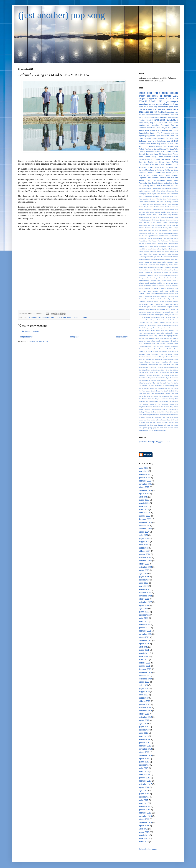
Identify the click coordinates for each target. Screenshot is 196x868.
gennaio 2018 (144, 778)
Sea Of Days (160, 357)
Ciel (145, 162)
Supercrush (174, 378)
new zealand (155, 115)
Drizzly (141, 288)
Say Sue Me (156, 123)
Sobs (173, 365)
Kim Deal (149, 323)
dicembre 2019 (145, 707)
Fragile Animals (158, 138)
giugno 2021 (144, 650)
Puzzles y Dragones (160, 351)
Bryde (141, 191)
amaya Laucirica (144, 420)
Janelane (142, 320)
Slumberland (143, 365)
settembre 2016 (145, 822)
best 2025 (174, 422)
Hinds (149, 141)
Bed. (146, 265)
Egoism (175, 117)
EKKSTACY (148, 288)
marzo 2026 (144, 471)
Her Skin (155, 312)
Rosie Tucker (173, 354)
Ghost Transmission (159, 307)
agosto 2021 (144, 644)
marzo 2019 (144, 736)
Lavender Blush (169, 209)
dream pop (46, 317)
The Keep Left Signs (151, 396)
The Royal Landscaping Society (163, 399)
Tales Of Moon (173, 380)
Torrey (141, 409)
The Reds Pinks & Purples (150, 109)
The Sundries (173, 241)
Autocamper (148, 262)
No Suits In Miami (171, 120)
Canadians (142, 275)
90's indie (174, 186)
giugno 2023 (144, 577)
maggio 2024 (144, 542)
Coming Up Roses (145, 194)
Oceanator (148, 344)
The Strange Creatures (148, 404)
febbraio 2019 (144, 739)
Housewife (161, 207)
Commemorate (155, 280)
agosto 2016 (144, 826)
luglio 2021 (143, 647)
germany (146, 186)
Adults (145, 254)
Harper (149, 312)
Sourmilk (175, 225)
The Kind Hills (156, 236)
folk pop (166, 104)
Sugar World (143, 378)
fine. (147, 154)
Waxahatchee (173, 244)
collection (153, 249)
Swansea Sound (151, 228)
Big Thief (165, 188)
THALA (171, 228)
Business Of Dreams (170, 273)
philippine (142, 430)
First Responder (172, 199)
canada (169, 109)
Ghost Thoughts (145, 307)
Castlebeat (174, 115)
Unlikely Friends (144, 412)
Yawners (158, 417)
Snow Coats (167, 123)
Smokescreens (153, 365)
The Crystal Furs (149, 233)
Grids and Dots (148, 204)
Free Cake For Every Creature (167, 202)
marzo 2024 (144, 548)
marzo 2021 (144, 660)
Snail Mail (166, 365)
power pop (76, 317)
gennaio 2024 (144, 554)
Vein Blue (170, 412)
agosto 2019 (144, 720)
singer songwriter (148, 98)
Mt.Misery (160, 170)
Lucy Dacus (169, 328)
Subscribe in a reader (148, 849)
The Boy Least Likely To (156, 386)
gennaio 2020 (144, 704)
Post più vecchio (122, 337)
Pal (154, 344)
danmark (142, 154)
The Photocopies (164, 133)
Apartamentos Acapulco (149, 125)
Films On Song (161, 199)
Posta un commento (31, 331)
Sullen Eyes (165, 378)
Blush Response (165, 267)
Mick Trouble (160, 333)
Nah (148, 217)
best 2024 (167, 422)
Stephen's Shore (145, 178)
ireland (153, 186)
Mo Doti (141, 336)
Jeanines (142, 120)
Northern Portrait (166, 341)
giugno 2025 (144, 500)
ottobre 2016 (144, 819)
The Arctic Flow (165, 383)
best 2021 (142, 249)
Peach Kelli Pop (157, 346)
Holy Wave (142, 315)
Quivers (162, 220)
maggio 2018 (144, 765)
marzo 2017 (144, 803)
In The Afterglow (145, 317)
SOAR (153, 223)
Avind (153, 128)
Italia (159, 141)
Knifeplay (175, 323)
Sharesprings (173, 223)
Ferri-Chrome (151, 199)
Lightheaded (169, 325)
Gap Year (154, 165)
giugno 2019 (144, 727)
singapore (155, 430)
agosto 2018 (144, 759)
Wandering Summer (149, 415)
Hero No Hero (163, 312)
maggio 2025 (144, 503)
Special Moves (169, 367)
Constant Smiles (165, 280)
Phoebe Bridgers (144, 220)
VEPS (163, 412)
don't (156, 425)
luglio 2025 (143, 497)
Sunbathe (156, 178)
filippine (161, 425)
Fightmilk (174, 128)
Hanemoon (142, 312)
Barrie (164, 262)
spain (141, 107)
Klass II (169, 323)
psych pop (160, 136)
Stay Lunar (149, 372)
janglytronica (150, 136)
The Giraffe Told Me (168, 391)
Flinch (141, 202)
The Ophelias (158, 238)
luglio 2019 (143, 723)
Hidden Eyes (159, 167)
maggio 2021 (144, 653)
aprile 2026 (143, 468)
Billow (176, 265)
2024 (154, 101)
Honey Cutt (153, 207)
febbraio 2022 (144, 624)
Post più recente (26, 337)
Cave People (154, 278)
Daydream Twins (144, 286)
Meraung (152, 333)
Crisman (142, 283)
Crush (147, 283)
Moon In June (151, 170)
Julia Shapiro (151, 320)
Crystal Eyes (156, 194)
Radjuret (175, 351)
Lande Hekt (161, 325)
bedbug (164, 420)
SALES (141, 357)
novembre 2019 (145, 711)
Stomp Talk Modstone (161, 372)
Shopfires (164, 359)
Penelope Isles (169, 346)
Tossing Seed (172, 180)
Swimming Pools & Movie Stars (150, 380)
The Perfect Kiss (145, 399)
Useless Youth (156, 412)
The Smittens (163, 401)
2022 (168, 98)
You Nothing (149, 246)
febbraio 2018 (144, 775)
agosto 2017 (144, 787)
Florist (145, 296)
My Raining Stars (171, 170)
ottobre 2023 (144, 564)
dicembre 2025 (145, 481)
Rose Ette (164, 354)
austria (153, 420)
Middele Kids (169, 333)
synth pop (162, 430)
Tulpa (170, 409)
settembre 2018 (145, 755)
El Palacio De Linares (166, 288)
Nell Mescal (174, 338)
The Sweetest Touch (166, 404)
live (158, 428)
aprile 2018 (143, 768)
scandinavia (163, 107)
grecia (145, 428)
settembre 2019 (145, 717)
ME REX (174, 141)
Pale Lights (165, 217)
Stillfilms (141, 228)
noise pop (153, 107)
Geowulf (167, 304)
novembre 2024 (145, 522)
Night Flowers (163, 130)
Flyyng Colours (162, 296)
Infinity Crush (156, 317)
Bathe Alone (169, 136)
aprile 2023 (143, 583)
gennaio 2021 (144, 666)
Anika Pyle (153, 257)
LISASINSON (159, 120)
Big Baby (169, 265)
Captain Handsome (171, 275)
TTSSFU (164, 380)
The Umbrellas (159, 180)
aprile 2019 (143, 733)
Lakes (154, 325)
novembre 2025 (145, 484)
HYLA (168, 309)
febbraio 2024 (144, 551)
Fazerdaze (142, 199)
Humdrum (168, 207)
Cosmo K (175, 280)
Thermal (167, 407)
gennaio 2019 (144, 743)
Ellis (176, 136)
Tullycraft (164, 409)
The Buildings (170, 386)
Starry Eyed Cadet (168, 370)
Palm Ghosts (160, 344)
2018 (155, 112)
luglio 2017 (143, 790)
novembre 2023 (145, 561)
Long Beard (153, 328)
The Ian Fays (146, 236)
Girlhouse (142, 141)
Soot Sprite (167, 225)
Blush (176, 188)
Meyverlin (149, 215)
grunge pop (152, 428)
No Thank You (155, 217)
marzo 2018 (144, 771)
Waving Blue (163, 244)
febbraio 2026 (144, 474)
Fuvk (140, 204)
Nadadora (152, 338)
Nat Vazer (160, 338)
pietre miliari (167, 249)
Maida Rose (166, 212)
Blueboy (171, 188)
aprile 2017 (143, 800)
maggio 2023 (144, 580)
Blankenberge (154, 267)
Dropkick (156, 196)
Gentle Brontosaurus (156, 304)
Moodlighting (168, 336)
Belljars (163, 265)
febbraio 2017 (144, 806)
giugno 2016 (144, 832)
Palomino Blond (172, 344)
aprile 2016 (143, 838)
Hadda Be (174, 309)
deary (152, 425)
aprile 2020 (143, 695)
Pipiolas (150, 349)
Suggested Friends (154, 378)
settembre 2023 (145, 567)
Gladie (176, 307)
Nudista (175, 341)
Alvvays (141, 188)
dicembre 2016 (145, 813)
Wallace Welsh (151, 244)
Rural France (144, 223)
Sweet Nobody (163, 228)
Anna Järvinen (162, 257)
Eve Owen (143, 291)
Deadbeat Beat (156, 286)
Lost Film (146, 212)
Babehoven (157, 262)
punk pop (174, 104)
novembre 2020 (145, 672)
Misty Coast (158, 215)
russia (174, 249)
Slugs (176, 362)
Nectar (166, 338)
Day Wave (166, 283)
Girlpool (169, 307)
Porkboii (170, 349)
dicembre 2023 (145, 557)
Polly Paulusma (160, 349)
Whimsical (174, 415)
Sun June (153, 133)
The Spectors (173, 401)
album (35, 317)
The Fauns (174, 388)
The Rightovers (163, 241)
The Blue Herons (164, 112)
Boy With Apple (159, 270)
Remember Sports (172, 220)
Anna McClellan (173, 257)
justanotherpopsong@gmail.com (155, 442)
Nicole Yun (142, 341)
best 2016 (167, 246)
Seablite (175, 175)
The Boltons (143, 386)
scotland (160, 117)
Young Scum (158, 246)
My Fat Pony (143, 338)
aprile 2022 (143, 618)
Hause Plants (166, 204)
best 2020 (174, 246)
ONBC (141, 344)
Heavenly (175, 204)
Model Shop (167, 215)
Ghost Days (173, 138)
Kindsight (149, 120)
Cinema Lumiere (172, 191)
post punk (173, 107)
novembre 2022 (145, 596)
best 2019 (146, 422)
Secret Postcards (172, 357)
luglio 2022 (143, 609)
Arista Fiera (170, 259)
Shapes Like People (153, 359)
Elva (176, 288)
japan (69, 317)
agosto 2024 (144, 532)
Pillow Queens (172, 173)
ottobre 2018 (144, 752)
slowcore (166, 186)
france (175, 109)
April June (168, 117)
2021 (175, 96)
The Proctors (153, 241)
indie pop (54, 317)
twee (161, 98)
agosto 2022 (144, 605)
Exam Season (153, 291)
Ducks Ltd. (153, 162)
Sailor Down (162, 223)
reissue (159, 186)
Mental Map (156, 144)
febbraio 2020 (144, 701)
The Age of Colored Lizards (155, 149)
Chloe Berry (160, 128)
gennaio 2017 (144, 810)
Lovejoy (161, 328)
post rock (149, 430)
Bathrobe (169, 262)
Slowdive (165, 362)
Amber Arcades (172, 254)
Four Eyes (168, 299)
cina (147, 249)
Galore (146, 304)
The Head (147, 394)
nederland (159, 249)
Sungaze (159, 146)
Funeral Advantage (166, 302)
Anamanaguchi (144, 257)
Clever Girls (163, 278)
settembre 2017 (145, 784)
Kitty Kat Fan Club (159, 323)
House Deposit (158, 315)
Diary (140, 196)
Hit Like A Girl (173, 312)
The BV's (171, 178)
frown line (170, 425)
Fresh (166, 138)
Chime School (160, 191)
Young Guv (165, 417)
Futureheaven (144, 165)
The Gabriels (156, 391)
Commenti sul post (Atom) (37, 341)
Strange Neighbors (154, 375)
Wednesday (143, 183)
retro (151, 154)
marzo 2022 (144, 621)
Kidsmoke (142, 323)
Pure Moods (148, 351)
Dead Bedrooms (172, 194)
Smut (160, 365)
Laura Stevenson (158, 209)
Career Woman (165, 159)
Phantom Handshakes (156, 173)
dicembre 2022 (145, 593)
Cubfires (153, 283)
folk (165, 425)
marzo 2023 (144, 586)
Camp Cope (154, 159)
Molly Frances (158, 336)
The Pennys (174, 396)
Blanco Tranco (144, 267)
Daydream (174, 283)
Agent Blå (158, 154)
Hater (147, 130)
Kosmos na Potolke (145, 325)
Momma (142, 170)
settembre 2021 (145, 640)
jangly (155, 96)
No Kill (158, 341)
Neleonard (143, 173)
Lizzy (146, 328)
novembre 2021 (145, 634)
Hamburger (157, 204)
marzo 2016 (144, 842)
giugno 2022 (144, 612)
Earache (155, 288)
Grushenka (161, 309)
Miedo (176, 333)
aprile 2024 (143, 545)
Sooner (160, 367)
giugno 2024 (144, 538)
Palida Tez (165, 144)
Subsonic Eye (144, 133)
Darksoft (163, 194)
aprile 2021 (143, 656)
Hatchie (142, 130)
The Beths (146, 115)
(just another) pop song (62, 15)
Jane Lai (175, 317)
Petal (176, 346)
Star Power (157, 370)
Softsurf (84, 317)
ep (161, 96)
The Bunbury (163, 230)
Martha (158, 330)
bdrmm (158, 420)
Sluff (171, 362)
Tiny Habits (174, 407)
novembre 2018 (145, 749)
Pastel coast (173, 217)
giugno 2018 (144, 762)
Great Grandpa (166, 165)
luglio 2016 (143, 829)
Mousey (175, 336)
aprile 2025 (143, 506)
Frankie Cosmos (149, 202)
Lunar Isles (166, 141)
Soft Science (152, 225)
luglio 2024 (143, 535)
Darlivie (159, 283)
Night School (151, 341)
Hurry (154, 141)
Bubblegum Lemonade (153, 273)
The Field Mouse (145, 391)
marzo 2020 (144, 698)
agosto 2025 (144, 494)
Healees (150, 167)
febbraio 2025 (144, 513)
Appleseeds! (162, 259)
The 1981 (156, 383)
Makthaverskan (144, 144)
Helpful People (144, 207)
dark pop (146, 425)
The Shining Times (152, 401)
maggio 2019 (144, 730)
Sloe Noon (156, 362)
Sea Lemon (173, 130)
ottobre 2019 (144, 714)
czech (141, 425)
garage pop (148, 112)
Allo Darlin (162, 254)
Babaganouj (148, 188)
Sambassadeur (149, 357)
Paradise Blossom (145, 346)
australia (142, 104)
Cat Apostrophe (144, 278)
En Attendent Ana (166, 196)
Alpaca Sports (167, 154)
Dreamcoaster (148, 196)
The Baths (174, 383)
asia (40, 317)
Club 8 (168, 128)
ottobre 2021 (144, 637)
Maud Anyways (144, 333)
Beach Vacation (164, 157)
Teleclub (163, 178)
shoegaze (174, 101)
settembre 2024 (145, 529)
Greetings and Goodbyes (148, 309)
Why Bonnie (153, 183)
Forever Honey (173, 296)
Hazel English (144, 117)
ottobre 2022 (144, 599)
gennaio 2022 (144, 628)
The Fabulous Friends (162, 388)
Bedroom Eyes (154, 265)
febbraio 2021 (144, 663)
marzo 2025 (144, 510)
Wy (153, 417)
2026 (141, 112)
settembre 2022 (145, 602)
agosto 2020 (144, 682)
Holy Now (169, 167)
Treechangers (156, 409)
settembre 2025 (145, 490)
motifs (176, 428)
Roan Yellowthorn (153, 354)
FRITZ (176, 196)
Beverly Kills (157, 188)
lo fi (146, 107)
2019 (175, 98)
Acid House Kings (168, 252)
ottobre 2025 (144, 487)
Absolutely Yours (155, 252)
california (167, 183)
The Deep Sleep (148, 388)
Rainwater (142, 354)
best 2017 (171, 420)
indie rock (62, 317)
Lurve (176, 167)
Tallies (141, 383)
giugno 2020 (144, 688)
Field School (169, 294)
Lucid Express (155, 212)
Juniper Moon (162, 320)
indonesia (153, 117)
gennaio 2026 (144, 478)
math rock (164, 428)
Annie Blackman (144, 259)
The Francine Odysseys (163, 233)
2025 (30, 317)
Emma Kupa (165, 162)
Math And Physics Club (169, 330)
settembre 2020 (145, 679)
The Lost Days (164, 396)
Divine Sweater (166, 286)
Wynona (141, 246)
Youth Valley (174, 417)
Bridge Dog (169, 270)
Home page (74, 337)
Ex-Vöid (175, 162)
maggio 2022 (144, 615)
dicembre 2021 (145, 631)
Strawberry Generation (170, 375)
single (166, 101)
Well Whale (160, 415)
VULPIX (141, 244)
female (168, 96)
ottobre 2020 (144, 676)
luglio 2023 (143, 573)
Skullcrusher (143, 225)
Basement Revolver (169, 125)
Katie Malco (147, 209)
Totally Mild (147, 409)
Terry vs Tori (148, 383)
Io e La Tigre (166, 317)
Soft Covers (153, 367)
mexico (171, 428)
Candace (150, 275)
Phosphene (143, 349)
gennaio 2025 (144, 516)
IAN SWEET (174, 315)
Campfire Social (149, 191)
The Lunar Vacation (168, 236)
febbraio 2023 (144, 589)
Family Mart (163, 291)
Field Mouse (160, 294)
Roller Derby (144, 123)
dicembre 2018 (145, 746)
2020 (141, 101)
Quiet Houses (155, 220)
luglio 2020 (143, 685)
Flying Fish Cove (145, 138)
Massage (153, 130)
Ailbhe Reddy (153, 254)
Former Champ (144, 299)
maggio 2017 (144, 797)
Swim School (168, 146)
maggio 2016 (144, 835)
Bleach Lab (165, 115)
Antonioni (154, 259)
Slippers (147, 362)
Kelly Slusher (173, 320)
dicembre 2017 (145, 781)
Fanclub (172, 291)
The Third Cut (158, 407)
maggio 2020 (144, 692)
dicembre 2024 (145, 519)
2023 (160, 101)
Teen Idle (147, 230)
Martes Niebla (150, 330)
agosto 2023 (144, 570)
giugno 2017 (144, 794)
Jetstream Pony (145, 128)
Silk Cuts (170, 359)
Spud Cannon (148, 370)
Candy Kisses (159, 275)
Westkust (167, 415)
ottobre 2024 (144, 526)
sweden (159, 104)
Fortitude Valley (157, 299)
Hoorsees (150, 315)
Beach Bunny (151, 157)
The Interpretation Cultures (161, 394)
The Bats (154, 230)
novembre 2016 (145, 816)
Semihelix (142, 359)
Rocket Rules (164, 175)
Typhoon (175, 409)
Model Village (149, 336)
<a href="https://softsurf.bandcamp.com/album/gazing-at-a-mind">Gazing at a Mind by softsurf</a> (46, 270)
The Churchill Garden (169, 151)
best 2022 (153, 422)
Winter (161, 183)
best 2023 (160, 422)
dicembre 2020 (145, 669)
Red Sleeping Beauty (148, 175)
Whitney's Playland (145, 417)
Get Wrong (174, 304)
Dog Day (175, 286)
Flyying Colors (152, 296)
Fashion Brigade (150, 294)
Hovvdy (166, 315)
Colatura (170, 278)
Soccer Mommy (149, 146)
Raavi (169, 351)
